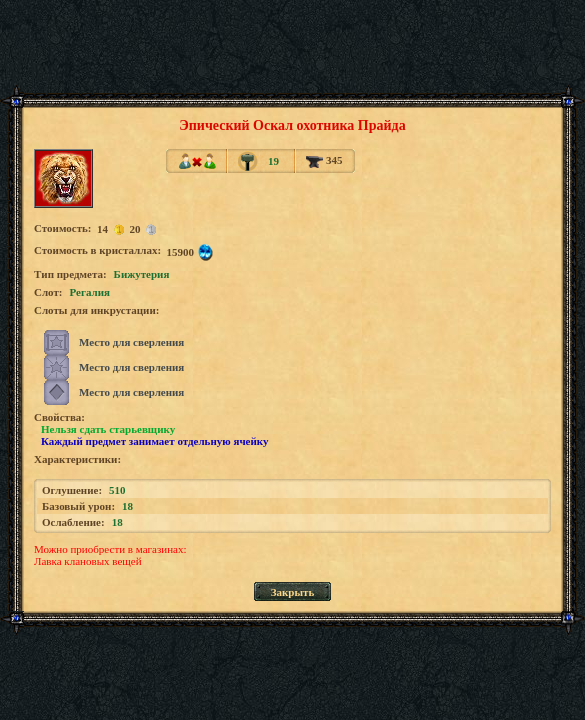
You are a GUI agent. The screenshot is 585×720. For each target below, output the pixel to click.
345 (324, 160)
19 (273, 161)
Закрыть (293, 592)
